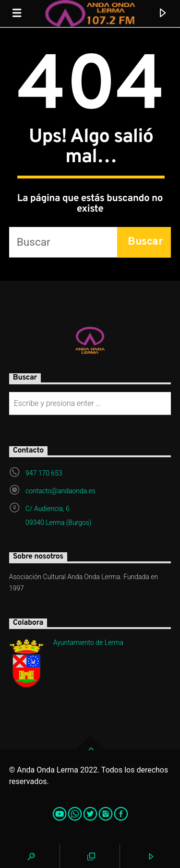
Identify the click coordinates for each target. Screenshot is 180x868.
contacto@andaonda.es (60, 491)
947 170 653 (44, 473)
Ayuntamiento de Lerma (88, 642)
